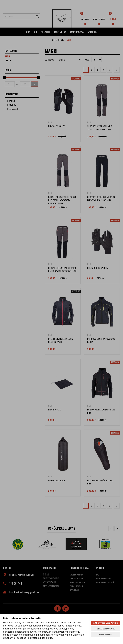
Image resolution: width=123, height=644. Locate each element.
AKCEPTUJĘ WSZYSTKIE (105, 623)
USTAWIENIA (105, 635)
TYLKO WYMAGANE (105, 629)
